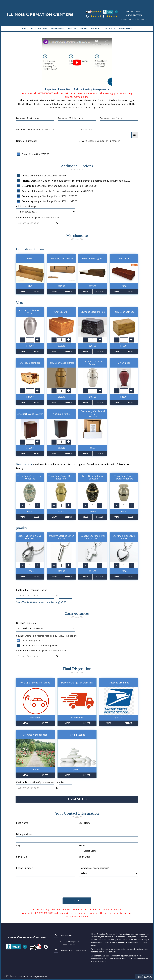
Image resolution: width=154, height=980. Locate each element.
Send (77, 901)
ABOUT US (95, 29)
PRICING (83, 29)
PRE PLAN (72, 29)
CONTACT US (109, 29)
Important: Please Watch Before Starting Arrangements (77, 64)
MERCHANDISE (58, 29)
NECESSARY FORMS (39, 29)
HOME (25, 29)
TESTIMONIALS (125, 29)
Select (37, 292)
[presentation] (77, 889)
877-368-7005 (134, 15)
